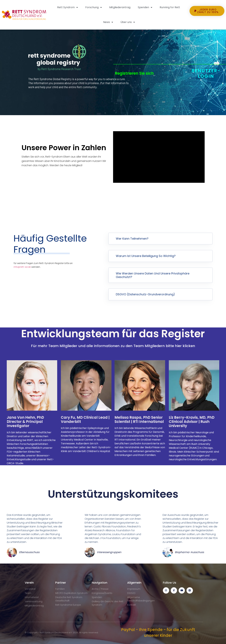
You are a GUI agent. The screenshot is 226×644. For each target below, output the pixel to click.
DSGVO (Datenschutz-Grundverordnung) (145, 294)
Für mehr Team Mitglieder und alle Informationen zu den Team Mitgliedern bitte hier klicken (113, 346)
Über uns (128, 22)
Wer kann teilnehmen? (132, 239)
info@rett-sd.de (22, 267)
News (108, 22)
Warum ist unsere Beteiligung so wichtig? (146, 256)
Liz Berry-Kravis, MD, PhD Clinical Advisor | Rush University (192, 422)
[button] (207, 22)
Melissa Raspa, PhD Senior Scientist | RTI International (139, 420)
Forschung (94, 7)
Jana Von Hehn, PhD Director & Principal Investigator (25, 422)
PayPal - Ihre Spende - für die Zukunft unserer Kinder (158, 633)
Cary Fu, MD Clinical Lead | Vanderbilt (85, 420)
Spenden (145, 7)
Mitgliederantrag (120, 7)
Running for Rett (170, 7)
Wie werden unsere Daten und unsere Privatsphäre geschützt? (153, 275)
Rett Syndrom (68, 7)
